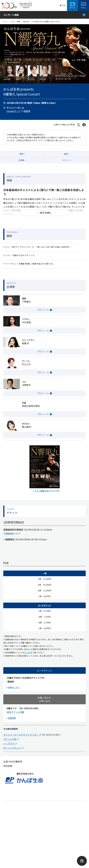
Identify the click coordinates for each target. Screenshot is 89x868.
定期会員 (9, 533)
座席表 (27, 111)
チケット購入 (72, 5)
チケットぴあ (10, 739)
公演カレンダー (82, 861)
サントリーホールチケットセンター (21, 735)
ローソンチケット (12, 748)
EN (64, 5)
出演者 (21, 160)
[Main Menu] (83, 5)
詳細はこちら (14, 687)
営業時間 (12, 718)
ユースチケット (44, 605)
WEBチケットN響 (15, 712)
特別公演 (26, 22)
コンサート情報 (15, 22)
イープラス (9, 743)
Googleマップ (14, 111)
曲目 (66, 154)
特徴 (21, 154)
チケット (66, 160)
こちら (27, 652)
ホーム (5, 22)
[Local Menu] (84, 15)
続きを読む (46, 213)
